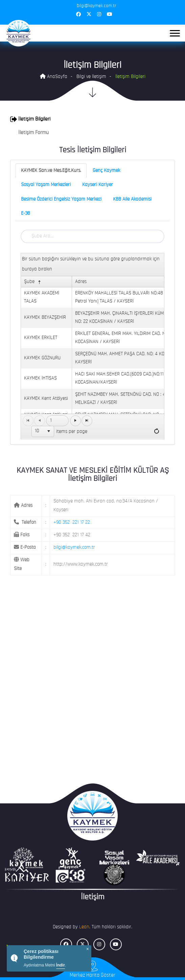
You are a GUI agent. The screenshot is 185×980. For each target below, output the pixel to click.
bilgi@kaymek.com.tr (74, 548)
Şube (33, 282)
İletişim (92, 897)
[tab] (92, 119)
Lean (84, 927)
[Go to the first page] (28, 421)
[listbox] (43, 431)
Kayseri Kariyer (98, 185)
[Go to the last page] (87, 421)
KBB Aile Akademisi (132, 199)
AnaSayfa (54, 76)
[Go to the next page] (75, 421)
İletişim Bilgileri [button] (30, 119)
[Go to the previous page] (40, 421)
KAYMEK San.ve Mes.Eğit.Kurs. (51, 171)
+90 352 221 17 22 (72, 523)
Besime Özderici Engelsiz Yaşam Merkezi (61, 199)
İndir (61, 965)
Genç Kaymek (106, 171)
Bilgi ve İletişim (91, 77)
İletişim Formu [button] (29, 133)
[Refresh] (157, 431)
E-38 (26, 214)
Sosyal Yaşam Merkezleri (46, 185)
